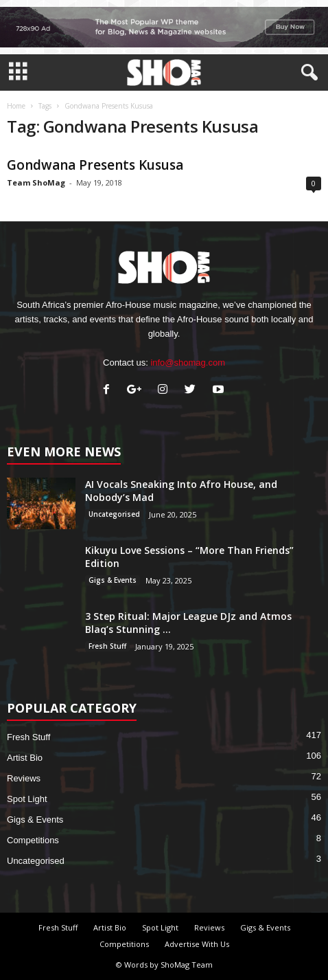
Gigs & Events (113, 580)
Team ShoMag (36, 182)
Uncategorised (114, 514)
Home (16, 106)
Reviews (24, 778)
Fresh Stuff (107, 646)
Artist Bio (25, 758)
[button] (307, 73)
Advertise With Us (197, 944)
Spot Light (27, 799)
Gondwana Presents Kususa (95, 165)
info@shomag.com (188, 363)
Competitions (33, 840)
